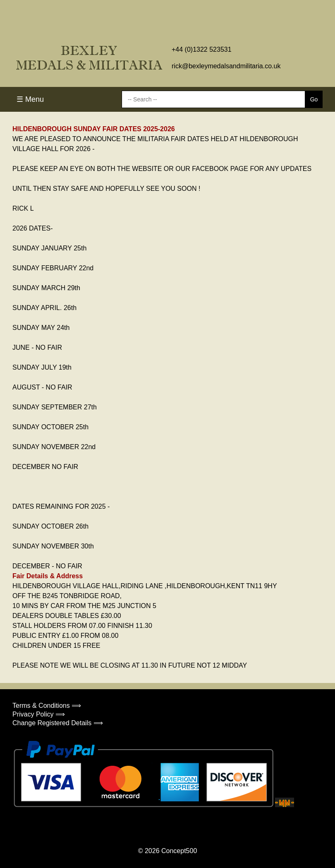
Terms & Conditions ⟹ (47, 706)
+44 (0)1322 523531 (202, 49)
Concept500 (179, 851)
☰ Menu (30, 99)
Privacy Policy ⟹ (39, 714)
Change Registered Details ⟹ (58, 723)
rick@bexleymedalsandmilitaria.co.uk (226, 66)
